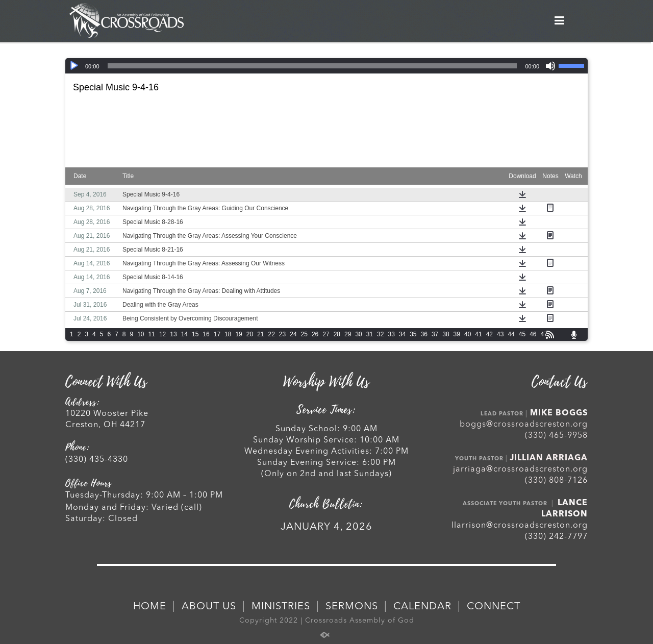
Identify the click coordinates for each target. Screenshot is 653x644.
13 (173, 334)
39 (457, 334)
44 (511, 334)
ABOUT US (209, 607)
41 (478, 334)
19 (238, 334)
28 (337, 334)
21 (260, 334)
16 (206, 334)
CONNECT (494, 607)
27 (326, 334)
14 (184, 334)
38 (446, 334)
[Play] (74, 66)
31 (370, 334)
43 (500, 334)
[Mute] (550, 66)
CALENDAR (422, 607)
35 (413, 334)
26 (315, 334)
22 (272, 334)
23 (282, 334)
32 (380, 334)
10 (141, 334)
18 (228, 334)
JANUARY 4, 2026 (326, 527)
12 (162, 334)
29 (348, 334)
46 (533, 334)
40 (468, 334)
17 (217, 334)
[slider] (312, 66)
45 (522, 334)
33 (391, 334)
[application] (326, 66)
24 (293, 334)
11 (152, 334)
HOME (150, 607)
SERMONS (352, 607)
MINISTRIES (281, 607)
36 (424, 334)
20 (250, 334)
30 (358, 334)
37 (435, 334)
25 (304, 334)
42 (489, 334)
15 (195, 334)
